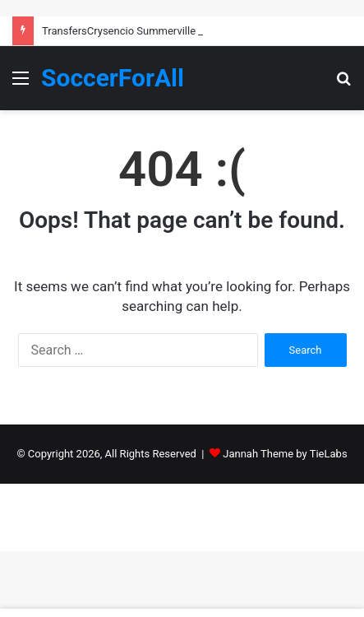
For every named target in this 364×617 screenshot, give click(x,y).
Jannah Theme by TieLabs (285, 454)
